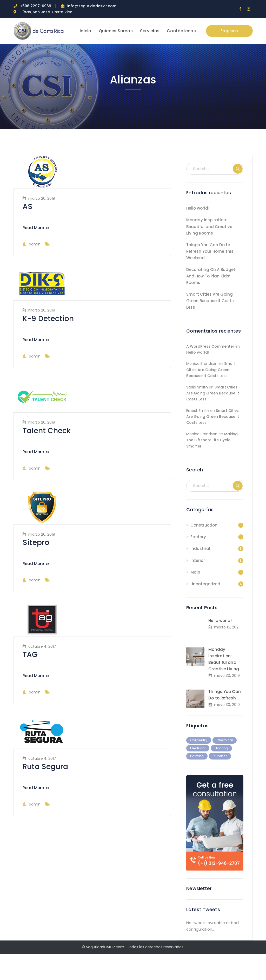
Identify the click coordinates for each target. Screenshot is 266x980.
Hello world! (198, 208)
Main (195, 572)
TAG (30, 655)
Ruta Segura (45, 767)
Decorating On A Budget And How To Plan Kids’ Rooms (211, 276)
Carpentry (199, 740)
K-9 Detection (48, 319)
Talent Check (47, 431)
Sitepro (36, 543)
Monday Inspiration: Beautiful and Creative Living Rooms (209, 226)
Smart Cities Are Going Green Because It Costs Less (210, 301)
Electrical (198, 748)
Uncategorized (205, 584)
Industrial (200, 549)
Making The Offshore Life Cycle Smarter (212, 440)
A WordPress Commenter (210, 346)
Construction (204, 525)
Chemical (225, 740)
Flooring (221, 748)
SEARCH (238, 169)
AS (28, 207)
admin (35, 244)
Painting (197, 756)
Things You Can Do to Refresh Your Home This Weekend (210, 251)
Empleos (229, 31)
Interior (198, 560)
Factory (198, 537)
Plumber (220, 756)
